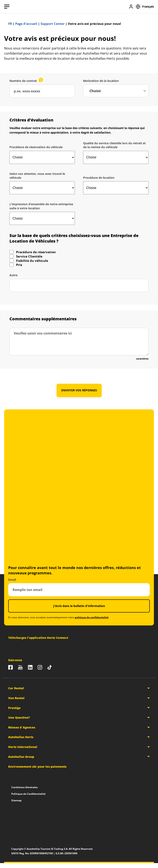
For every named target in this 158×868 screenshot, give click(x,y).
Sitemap (16, 800)
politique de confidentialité (92, 617)
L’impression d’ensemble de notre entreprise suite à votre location (41, 206)
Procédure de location (99, 178)
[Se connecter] (131, 7)
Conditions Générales (24, 787)
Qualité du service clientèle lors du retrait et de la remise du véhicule (114, 145)
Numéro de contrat (23, 81)
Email (12, 579)
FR (10, 24)
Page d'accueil (26, 24)
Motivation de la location (101, 81)
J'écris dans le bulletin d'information (79, 606)
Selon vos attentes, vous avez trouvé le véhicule (37, 176)
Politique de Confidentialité (28, 794)
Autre (13, 275)
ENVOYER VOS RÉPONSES (79, 390)
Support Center (53, 24)
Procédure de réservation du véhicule (36, 147)
